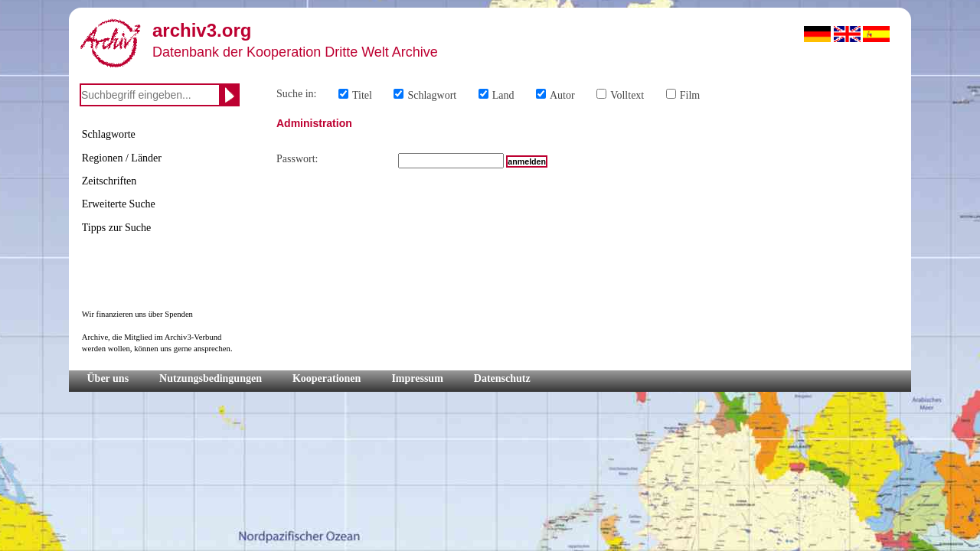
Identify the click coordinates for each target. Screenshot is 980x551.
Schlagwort (432, 95)
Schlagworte (109, 134)
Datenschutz (502, 378)
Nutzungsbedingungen (211, 378)
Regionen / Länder (122, 158)
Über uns (108, 378)
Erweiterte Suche (119, 204)
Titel (362, 95)
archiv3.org (202, 30)
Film (690, 95)
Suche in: (297, 94)
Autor (562, 95)
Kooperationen (327, 378)
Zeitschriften (109, 181)
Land (503, 95)
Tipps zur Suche (117, 228)
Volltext (627, 95)
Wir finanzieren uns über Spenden (137, 314)
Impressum (417, 378)
